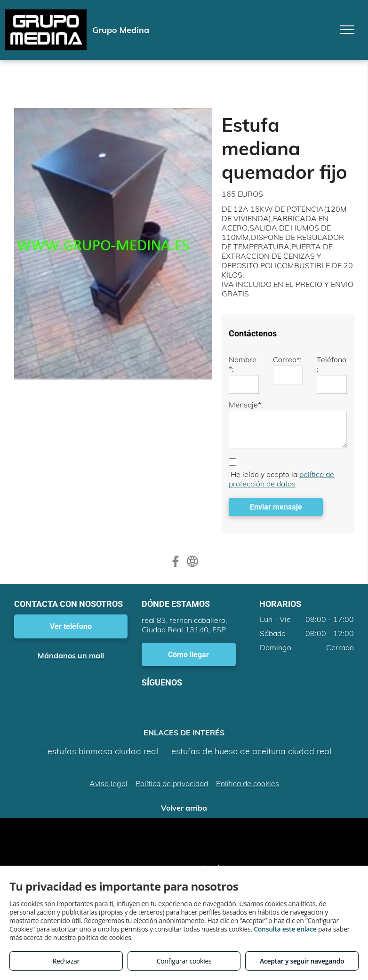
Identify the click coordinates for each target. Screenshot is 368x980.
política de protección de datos (281, 479)
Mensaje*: (246, 405)
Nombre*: (243, 364)
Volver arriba (184, 808)
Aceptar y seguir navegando (302, 961)
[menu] (347, 30)
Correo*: (287, 359)
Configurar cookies (184, 961)
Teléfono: (332, 364)
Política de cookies (248, 783)
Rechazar (66, 961)
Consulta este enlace (285, 929)
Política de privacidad (172, 783)
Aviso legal (108, 783)
